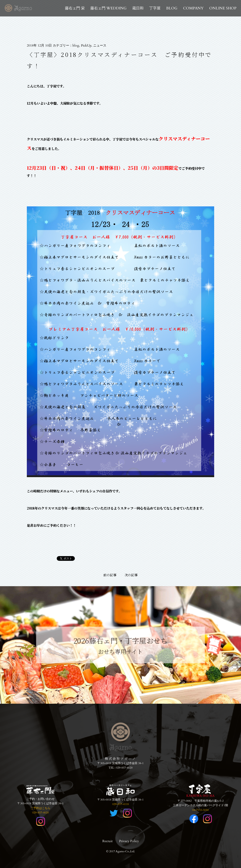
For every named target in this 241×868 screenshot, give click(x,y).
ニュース (100, 45)
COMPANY (193, 8)
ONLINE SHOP (223, 8)
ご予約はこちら (40, 808)
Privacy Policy (129, 841)
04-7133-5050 (201, 810)
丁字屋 (155, 8)
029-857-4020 (124, 768)
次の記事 (131, 575)
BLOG (172, 8)
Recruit (107, 841)
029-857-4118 (120, 804)
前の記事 (110, 575)
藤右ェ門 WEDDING (108, 8)
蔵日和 (138, 8)
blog (76, 45)
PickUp (86, 45)
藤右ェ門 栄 (75, 8)
